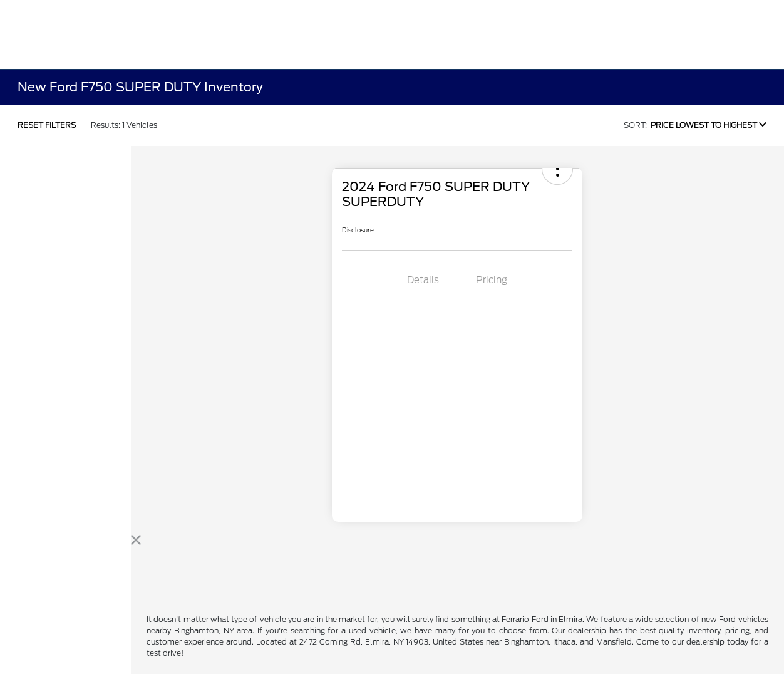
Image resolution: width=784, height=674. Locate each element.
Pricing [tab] (492, 280)
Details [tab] (423, 280)
